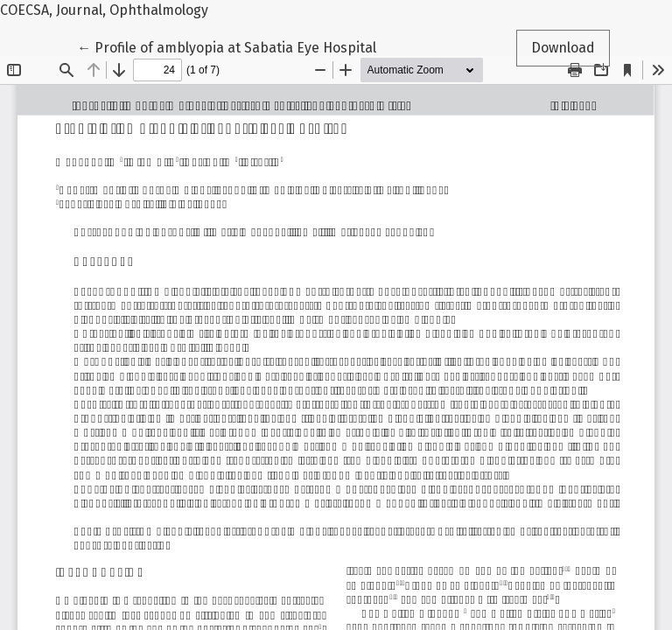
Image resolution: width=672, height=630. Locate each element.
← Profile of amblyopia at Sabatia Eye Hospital (227, 46)
